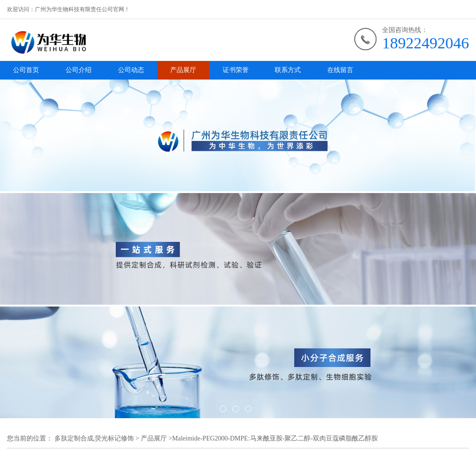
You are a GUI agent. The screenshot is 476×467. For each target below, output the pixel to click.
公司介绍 (79, 70)
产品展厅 (183, 70)
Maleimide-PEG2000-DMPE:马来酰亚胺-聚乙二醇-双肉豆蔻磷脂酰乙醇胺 (275, 438)
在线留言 (340, 70)
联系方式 (288, 70)
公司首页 (26, 70)
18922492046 (426, 43)
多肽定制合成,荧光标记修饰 (94, 438)
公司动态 (131, 70)
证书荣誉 (236, 70)
